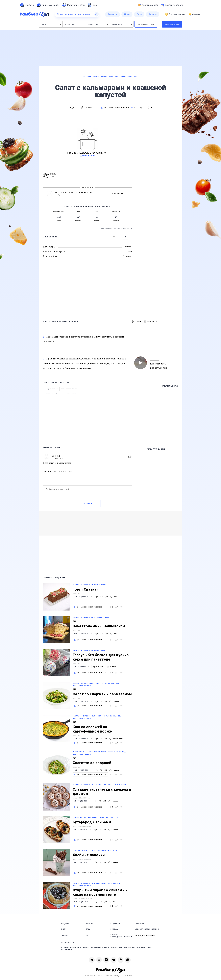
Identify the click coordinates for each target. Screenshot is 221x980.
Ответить (48, 471)
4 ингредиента (81, 667)
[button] (151, 321)
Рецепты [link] (65, 924)
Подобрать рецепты (172, 24)
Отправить (88, 504)
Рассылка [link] (140, 924)
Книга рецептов (148, 5)
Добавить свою (87, 156)
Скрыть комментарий (64, 471)
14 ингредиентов (83, 739)
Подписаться (118, 193)
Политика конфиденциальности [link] (121, 936)
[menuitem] (27, 5)
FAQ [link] (88, 936)
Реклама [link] (115, 929)
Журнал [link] (65, 936)
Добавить (172, 5)
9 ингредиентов (82, 830)
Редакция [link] (115, 924)
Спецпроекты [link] (68, 942)
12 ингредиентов (83, 597)
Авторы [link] (90, 924)
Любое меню (122, 24)
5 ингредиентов (82, 801)
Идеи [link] (64, 929)
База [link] (88, 929)
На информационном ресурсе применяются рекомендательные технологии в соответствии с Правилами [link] (106, 949)
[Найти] (97, 14)
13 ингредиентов (83, 770)
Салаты (51, 24)
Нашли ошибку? (170, 386)
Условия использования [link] (147, 929)
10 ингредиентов (83, 634)
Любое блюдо (75, 24)
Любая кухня (98, 24)
